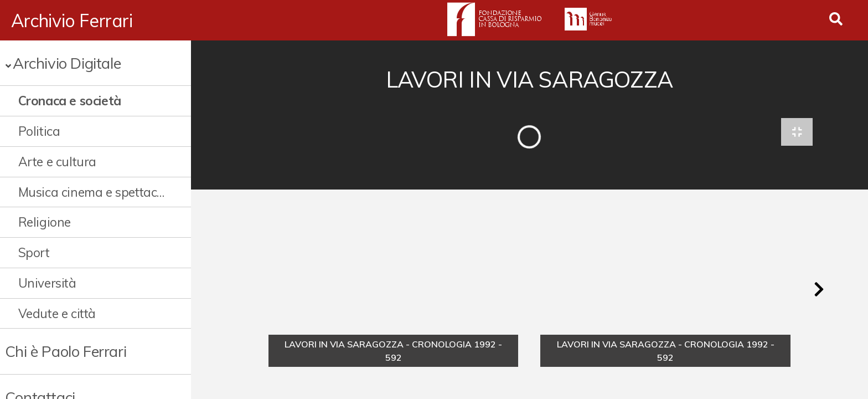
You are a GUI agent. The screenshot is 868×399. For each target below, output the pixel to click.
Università (47, 283)
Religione (45, 222)
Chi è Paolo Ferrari (66, 351)
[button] (819, 290)
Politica (39, 131)
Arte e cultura (57, 162)
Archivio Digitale (67, 63)
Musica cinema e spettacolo (92, 192)
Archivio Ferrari (72, 21)
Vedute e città (57, 313)
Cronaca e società (70, 101)
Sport (34, 252)
